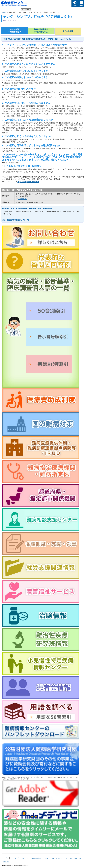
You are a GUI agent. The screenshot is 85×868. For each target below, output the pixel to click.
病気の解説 (14, 31)
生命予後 (13, 139)
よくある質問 (68, 31)
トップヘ (5, 858)
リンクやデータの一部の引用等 (53, 858)
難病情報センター (15, 4)
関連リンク (25, 858)
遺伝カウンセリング (53, 97)
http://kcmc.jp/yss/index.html (28, 182)
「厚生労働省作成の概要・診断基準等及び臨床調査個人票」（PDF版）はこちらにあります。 (37, 39)
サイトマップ (15, 858)
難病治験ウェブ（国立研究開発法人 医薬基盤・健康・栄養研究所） (27, 209)
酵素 (16, 58)
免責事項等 (6, 862)
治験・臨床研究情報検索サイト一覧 (16, 220)
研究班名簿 (22, 199)
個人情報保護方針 (36, 858)
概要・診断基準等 (41, 31)
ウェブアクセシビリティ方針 (73, 858)
